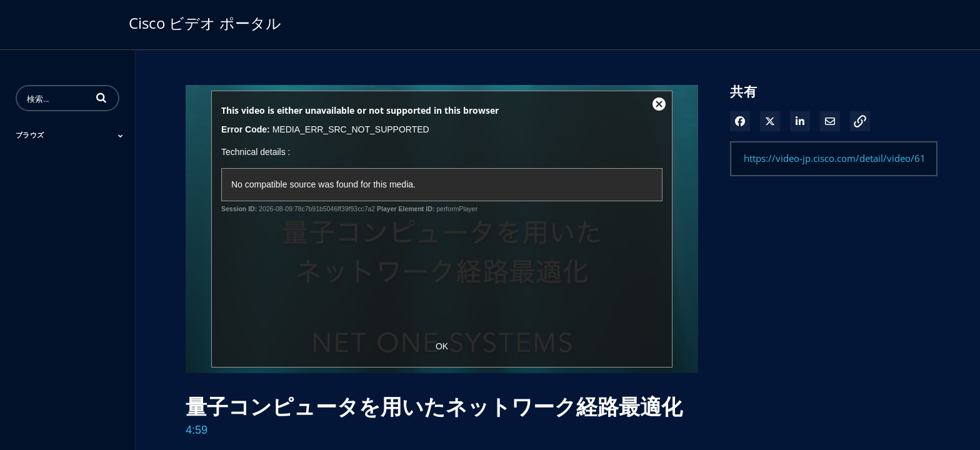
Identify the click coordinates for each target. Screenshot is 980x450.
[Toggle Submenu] (121, 136)
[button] (101, 97)
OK (442, 346)
